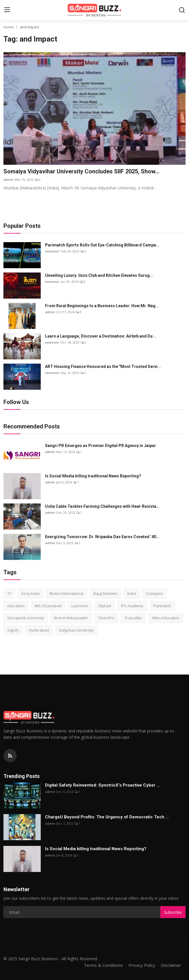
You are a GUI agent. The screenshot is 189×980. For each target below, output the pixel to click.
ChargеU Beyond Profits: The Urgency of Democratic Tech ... (107, 817)
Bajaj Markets (105, 593)
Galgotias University (76, 630)
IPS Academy (132, 606)
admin (8, 180)
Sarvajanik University (26, 618)
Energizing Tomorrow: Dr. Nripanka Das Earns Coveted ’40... (102, 537)
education (16, 606)
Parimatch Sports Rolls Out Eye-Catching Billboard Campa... (102, 245)
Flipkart (105, 606)
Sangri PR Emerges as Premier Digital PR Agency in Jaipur (101, 446)
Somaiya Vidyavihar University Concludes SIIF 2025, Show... (81, 171)
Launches (80, 606)
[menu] (7, 10)
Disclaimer (171, 965)
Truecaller (133, 618)
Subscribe (173, 912)
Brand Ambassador (71, 618)
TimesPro (106, 618)
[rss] (10, 756)
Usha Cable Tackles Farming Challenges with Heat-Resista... (102, 506)
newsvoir (52, 251)
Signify (13, 630)
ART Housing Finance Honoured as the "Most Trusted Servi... (103, 366)
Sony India (30, 593)
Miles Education (166, 618)
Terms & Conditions (103, 965)
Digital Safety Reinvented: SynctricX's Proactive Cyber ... (103, 785)
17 (9, 593)
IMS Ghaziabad (48, 606)
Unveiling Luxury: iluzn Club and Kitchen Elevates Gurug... (99, 275)
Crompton (155, 593)
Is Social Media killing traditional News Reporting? (93, 476)
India (132, 593)
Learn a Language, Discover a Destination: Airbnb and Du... (101, 336)
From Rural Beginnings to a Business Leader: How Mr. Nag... (102, 306)
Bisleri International (67, 593)
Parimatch (162, 606)
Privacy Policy (142, 965)
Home (9, 27)
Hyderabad (39, 630)
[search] (182, 10)
